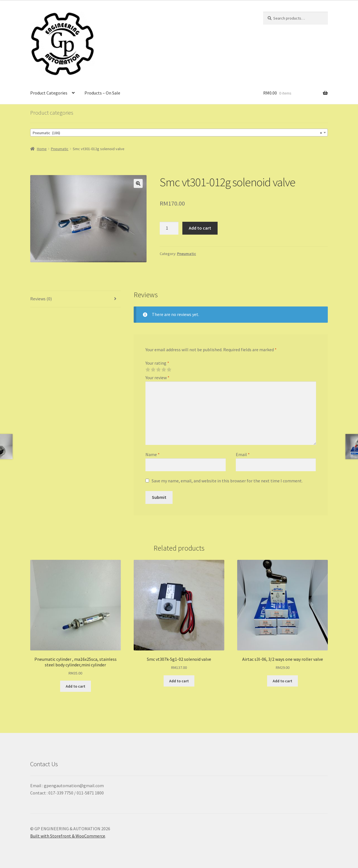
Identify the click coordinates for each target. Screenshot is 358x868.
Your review (157, 378)
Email (243, 454)
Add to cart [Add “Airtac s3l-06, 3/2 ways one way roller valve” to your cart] (282, 681)
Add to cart (200, 228)
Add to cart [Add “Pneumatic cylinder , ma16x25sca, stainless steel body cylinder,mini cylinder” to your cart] (76, 686)
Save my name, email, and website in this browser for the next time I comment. (227, 481)
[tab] (76, 299)
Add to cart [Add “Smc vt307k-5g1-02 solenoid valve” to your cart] (179, 681)
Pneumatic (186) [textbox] (177, 133)
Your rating (157, 363)
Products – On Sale (102, 93)
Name (153, 454)
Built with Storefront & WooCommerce (68, 836)
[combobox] (179, 133)
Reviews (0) (41, 299)
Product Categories (49, 93)
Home (42, 149)
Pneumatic (60, 149)
